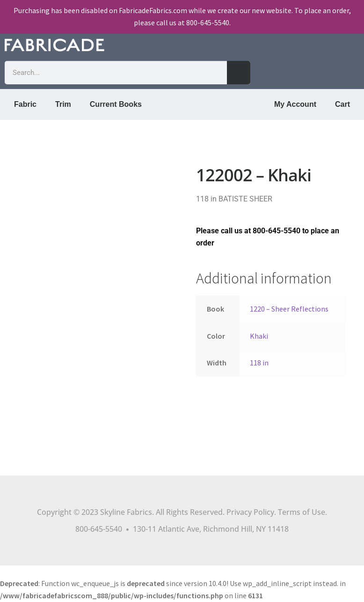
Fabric (25, 104)
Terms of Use (302, 512)
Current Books (116, 104)
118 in (259, 363)
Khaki (259, 336)
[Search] (239, 73)
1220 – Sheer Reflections (289, 309)
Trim (63, 104)
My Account (295, 104)
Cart (342, 104)
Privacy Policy (250, 512)
